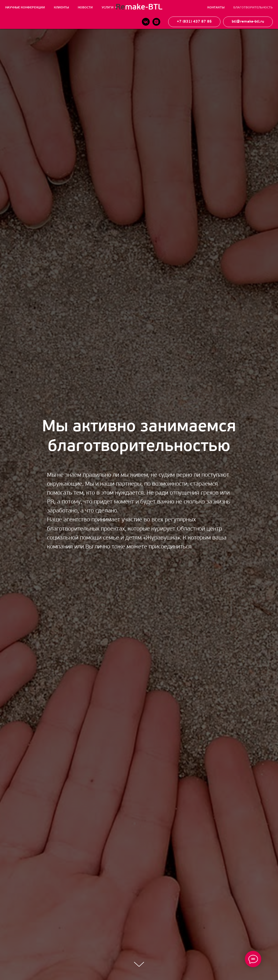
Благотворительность (253, 8)
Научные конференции (25, 8)
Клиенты (61, 8)
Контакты (216, 8)
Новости (85, 8)
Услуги (108, 8)
